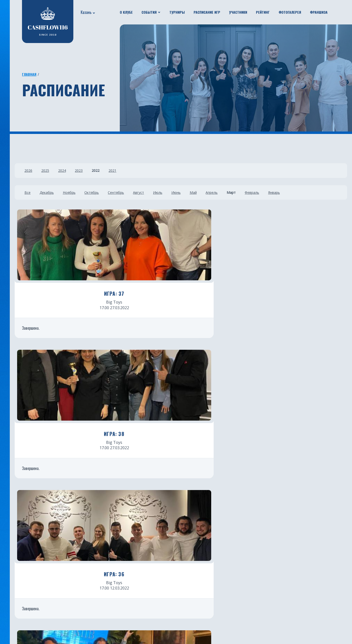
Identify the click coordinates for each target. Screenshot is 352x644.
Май (209, 192)
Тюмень (130, 575)
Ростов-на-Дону (137, 619)
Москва (129, 553)
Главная (29, 74)
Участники (238, 12)
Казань (86, 12)
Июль (170, 192)
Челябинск (132, 604)
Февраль (274, 192)
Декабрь (49, 192)
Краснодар (132, 582)
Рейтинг (263, 12)
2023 (85, 170)
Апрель (230, 192)
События (149, 12)
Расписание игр (207, 12)
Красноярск (189, 575)
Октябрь (98, 192)
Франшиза (319, 12)
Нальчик (186, 604)
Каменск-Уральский (197, 619)
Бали (126, 612)
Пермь (184, 612)
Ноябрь (73, 192)
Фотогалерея (290, 12)
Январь (298, 192)
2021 (122, 170)
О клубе (126, 12)
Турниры (177, 12)
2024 (66, 170)
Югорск (129, 626)
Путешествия (20, 568)
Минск (184, 568)
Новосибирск (191, 597)
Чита (183, 590)
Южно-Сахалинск (138, 597)
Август (148, 192)
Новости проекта (24, 553)
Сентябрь (124, 192)
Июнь (190, 192)
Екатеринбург (135, 546)
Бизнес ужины (21, 560)
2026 (28, 170)
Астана (185, 546)
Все (27, 192)
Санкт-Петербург (138, 590)
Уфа (125, 568)
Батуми (185, 560)
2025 (47, 170)
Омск (183, 582)
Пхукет (185, 553)
